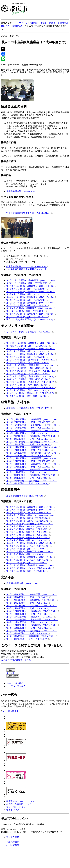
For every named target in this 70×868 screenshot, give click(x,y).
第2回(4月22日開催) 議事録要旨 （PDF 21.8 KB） (31, 557)
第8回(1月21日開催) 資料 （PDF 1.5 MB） (27, 357)
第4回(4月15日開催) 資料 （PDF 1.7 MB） (27, 300)
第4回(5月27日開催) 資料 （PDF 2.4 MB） (27, 549)
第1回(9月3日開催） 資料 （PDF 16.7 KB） (28, 396)
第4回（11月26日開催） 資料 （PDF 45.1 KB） (30, 622)
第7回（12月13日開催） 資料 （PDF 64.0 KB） (30, 450)
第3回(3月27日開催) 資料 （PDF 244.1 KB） (28, 305)
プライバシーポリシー (17, 807)
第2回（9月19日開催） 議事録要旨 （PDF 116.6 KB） (33, 475)
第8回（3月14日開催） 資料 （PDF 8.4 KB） (29, 597)
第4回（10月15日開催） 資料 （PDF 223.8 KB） (30, 467)
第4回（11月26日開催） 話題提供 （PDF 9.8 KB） (31, 617)
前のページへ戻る (15, 683)
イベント (11, 673)
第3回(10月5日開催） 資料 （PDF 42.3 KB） (28, 385)
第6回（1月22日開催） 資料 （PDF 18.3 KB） (29, 608)
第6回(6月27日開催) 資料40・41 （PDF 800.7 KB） (31, 515)
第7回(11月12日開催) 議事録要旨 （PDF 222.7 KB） (32, 280)
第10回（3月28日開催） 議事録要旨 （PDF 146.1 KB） (33, 431)
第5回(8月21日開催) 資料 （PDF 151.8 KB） (28, 294)
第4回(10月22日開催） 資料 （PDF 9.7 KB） (28, 379)
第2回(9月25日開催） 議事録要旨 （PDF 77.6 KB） (32, 388)
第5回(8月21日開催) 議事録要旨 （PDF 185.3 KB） (31, 292)
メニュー (11, 670)
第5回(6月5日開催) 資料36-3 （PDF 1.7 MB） (29, 540)
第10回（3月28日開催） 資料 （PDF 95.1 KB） (30, 433)
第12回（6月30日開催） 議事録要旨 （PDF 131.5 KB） (33, 419)
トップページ (21, 23)
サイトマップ (13, 810)
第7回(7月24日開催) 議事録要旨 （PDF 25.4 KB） (31, 507)
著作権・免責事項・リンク (19, 804)
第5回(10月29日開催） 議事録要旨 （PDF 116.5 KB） (33, 371)
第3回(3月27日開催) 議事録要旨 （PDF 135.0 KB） (31, 303)
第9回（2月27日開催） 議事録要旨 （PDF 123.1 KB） (33, 436)
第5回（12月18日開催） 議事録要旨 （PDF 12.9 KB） (33, 611)
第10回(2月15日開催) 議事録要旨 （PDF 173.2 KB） (32, 343)
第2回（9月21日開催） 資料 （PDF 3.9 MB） (29, 633)
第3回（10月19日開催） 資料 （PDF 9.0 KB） (29, 628)
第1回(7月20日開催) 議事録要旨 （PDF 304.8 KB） (31, 314)
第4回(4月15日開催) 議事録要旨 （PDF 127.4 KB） (31, 297)
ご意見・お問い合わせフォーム (16, 660)
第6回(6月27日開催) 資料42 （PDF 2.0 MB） (28, 518)
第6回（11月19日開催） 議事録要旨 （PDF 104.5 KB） (33, 453)
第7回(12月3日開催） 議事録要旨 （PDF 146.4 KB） (32, 360)
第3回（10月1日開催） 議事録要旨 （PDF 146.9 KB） (33, 470)
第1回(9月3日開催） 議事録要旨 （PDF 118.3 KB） (31, 393)
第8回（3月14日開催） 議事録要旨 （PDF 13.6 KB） (32, 594)
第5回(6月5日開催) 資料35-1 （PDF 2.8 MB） (29, 529)
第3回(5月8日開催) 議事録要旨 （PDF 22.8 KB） (30, 552)
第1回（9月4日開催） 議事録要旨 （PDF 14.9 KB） (32, 636)
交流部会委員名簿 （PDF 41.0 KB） (24, 583)
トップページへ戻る (16, 686)
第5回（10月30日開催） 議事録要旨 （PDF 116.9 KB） (33, 458)
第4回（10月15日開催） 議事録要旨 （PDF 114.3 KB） (33, 464)
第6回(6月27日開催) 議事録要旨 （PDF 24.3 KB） (31, 510)
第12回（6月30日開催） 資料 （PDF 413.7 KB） (30, 422)
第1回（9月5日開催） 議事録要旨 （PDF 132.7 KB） (32, 481)
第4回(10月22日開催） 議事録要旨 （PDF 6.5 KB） (32, 376)
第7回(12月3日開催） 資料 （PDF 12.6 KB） (28, 363)
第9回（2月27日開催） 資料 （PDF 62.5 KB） (29, 439)
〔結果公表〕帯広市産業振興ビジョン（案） (28, 269)
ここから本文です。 (11, 36)
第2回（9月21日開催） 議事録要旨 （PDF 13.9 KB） (32, 631)
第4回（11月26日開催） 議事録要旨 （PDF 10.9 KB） (33, 620)
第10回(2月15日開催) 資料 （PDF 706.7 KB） (29, 346)
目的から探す (13, 676)
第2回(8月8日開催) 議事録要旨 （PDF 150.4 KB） (31, 308)
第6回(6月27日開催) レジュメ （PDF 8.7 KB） (29, 513)
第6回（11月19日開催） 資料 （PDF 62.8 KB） (30, 456)
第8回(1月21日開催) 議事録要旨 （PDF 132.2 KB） (31, 354)
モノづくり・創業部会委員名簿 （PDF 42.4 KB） (30, 332)
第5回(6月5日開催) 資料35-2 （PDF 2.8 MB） (29, 532)
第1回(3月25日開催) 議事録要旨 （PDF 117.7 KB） (31, 565)
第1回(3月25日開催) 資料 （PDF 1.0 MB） (27, 571)
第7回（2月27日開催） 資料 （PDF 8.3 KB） (29, 603)
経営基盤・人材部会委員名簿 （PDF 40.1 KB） (29, 408)
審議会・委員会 (48, 23)
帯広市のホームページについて (21, 801)
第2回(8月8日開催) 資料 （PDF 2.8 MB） (27, 311)
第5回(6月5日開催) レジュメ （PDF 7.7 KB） (29, 526)
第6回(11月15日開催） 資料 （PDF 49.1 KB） (29, 368)
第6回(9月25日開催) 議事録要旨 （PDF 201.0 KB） (31, 286)
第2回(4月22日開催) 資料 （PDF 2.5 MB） (27, 563)
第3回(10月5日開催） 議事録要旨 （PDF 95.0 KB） (32, 382)
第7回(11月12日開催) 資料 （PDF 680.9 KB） (29, 283)
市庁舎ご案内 (13, 837)
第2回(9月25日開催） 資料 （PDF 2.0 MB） (28, 390)
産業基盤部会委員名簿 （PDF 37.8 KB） (26, 496)
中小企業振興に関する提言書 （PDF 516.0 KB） (30, 213)
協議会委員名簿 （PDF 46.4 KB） (23, 191)
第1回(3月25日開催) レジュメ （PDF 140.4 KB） (30, 568)
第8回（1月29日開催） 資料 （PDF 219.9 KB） (30, 444)
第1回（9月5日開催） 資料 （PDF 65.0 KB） (29, 483)
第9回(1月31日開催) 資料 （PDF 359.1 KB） (28, 351)
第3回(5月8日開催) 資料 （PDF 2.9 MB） (27, 554)
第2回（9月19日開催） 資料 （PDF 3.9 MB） (29, 478)
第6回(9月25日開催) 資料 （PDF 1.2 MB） (27, 289)
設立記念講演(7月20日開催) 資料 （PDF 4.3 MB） (31, 319)
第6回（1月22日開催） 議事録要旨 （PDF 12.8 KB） (32, 606)
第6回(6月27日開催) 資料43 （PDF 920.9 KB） (29, 521)
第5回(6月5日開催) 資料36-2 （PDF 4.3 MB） (29, 538)
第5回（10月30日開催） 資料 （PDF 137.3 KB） (30, 461)
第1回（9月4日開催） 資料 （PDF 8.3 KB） (28, 639)
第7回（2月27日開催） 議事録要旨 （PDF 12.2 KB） (32, 600)
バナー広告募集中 (10, 711)
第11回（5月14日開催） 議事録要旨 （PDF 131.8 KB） (33, 425)
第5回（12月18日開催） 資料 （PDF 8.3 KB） (29, 614)
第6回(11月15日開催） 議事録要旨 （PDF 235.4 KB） (33, 365)
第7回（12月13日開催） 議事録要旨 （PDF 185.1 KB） (33, 447)
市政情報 (34, 23)
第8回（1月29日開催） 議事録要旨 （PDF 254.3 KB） (33, 442)
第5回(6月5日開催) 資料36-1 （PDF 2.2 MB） (29, 535)
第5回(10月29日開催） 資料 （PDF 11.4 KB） (29, 374)
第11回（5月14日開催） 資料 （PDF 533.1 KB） (30, 428)
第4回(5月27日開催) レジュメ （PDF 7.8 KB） (29, 546)
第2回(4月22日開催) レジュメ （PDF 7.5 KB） (29, 560)
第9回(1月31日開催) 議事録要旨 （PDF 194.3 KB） (31, 349)
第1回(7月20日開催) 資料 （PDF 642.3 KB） (28, 317)
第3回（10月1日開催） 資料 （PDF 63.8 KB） (29, 472)
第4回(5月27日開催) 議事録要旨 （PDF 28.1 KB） (31, 543)
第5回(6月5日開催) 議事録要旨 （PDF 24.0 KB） (30, 524)
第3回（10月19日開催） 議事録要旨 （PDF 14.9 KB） (33, 625)
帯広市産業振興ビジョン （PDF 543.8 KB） (28, 267)
